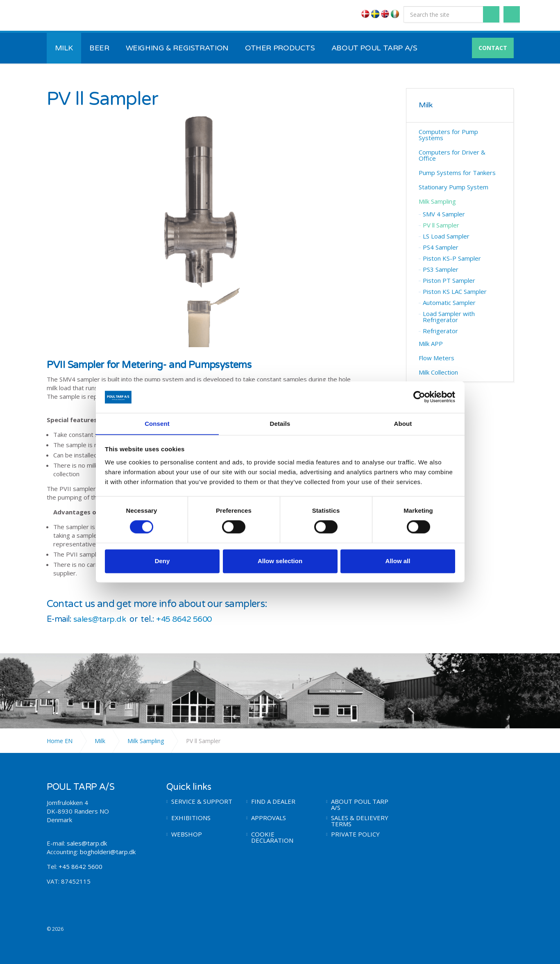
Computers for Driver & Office (452, 155)
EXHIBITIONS (191, 817)
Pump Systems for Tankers (457, 173)
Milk (425, 105)
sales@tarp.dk (100, 619)
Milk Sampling (437, 201)
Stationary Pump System (453, 187)
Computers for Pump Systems (448, 135)
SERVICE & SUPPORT (202, 801)
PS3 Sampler (441, 269)
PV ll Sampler (441, 225)
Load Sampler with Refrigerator (449, 317)
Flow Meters (436, 358)
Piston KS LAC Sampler (455, 291)
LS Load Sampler (446, 236)
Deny (162, 561)
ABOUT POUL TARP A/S (374, 48)
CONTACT (493, 48)
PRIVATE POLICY (355, 834)
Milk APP (431, 343)
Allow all (398, 561)
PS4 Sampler (441, 247)
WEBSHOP (187, 834)
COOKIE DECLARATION (272, 837)
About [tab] (403, 424)
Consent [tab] (157, 424)
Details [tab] (280, 424)
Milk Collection (438, 372)
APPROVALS (269, 817)
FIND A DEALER (273, 801)
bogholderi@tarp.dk (108, 851)
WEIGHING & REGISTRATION (177, 48)
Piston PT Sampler (449, 280)
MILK (64, 48)
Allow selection (280, 561)
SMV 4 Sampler (444, 214)
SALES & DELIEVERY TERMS (360, 821)
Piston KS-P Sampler (452, 258)
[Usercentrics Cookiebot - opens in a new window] (419, 397)
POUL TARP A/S (89, 16)
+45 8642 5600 (186, 619)
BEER (99, 48)
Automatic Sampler (449, 302)
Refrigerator (440, 331)
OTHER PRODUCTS (280, 48)
